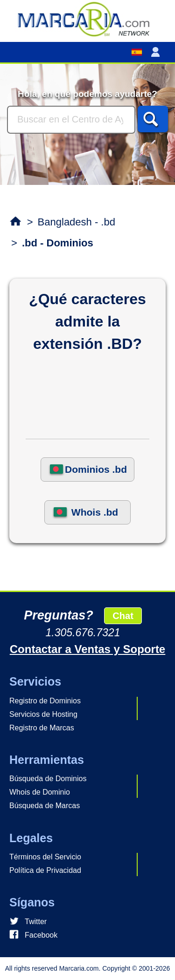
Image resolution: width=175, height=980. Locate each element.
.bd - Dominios (58, 243)
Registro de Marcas (42, 728)
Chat (123, 616)
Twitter (36, 922)
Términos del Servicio (45, 857)
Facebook (41, 935)
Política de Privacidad (45, 870)
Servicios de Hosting (43, 714)
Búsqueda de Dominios (48, 779)
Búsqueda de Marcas (45, 806)
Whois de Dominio (40, 792)
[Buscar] (71, 120)
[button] (157, 52)
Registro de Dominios (45, 701)
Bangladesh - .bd (77, 222)
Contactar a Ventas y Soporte (87, 649)
